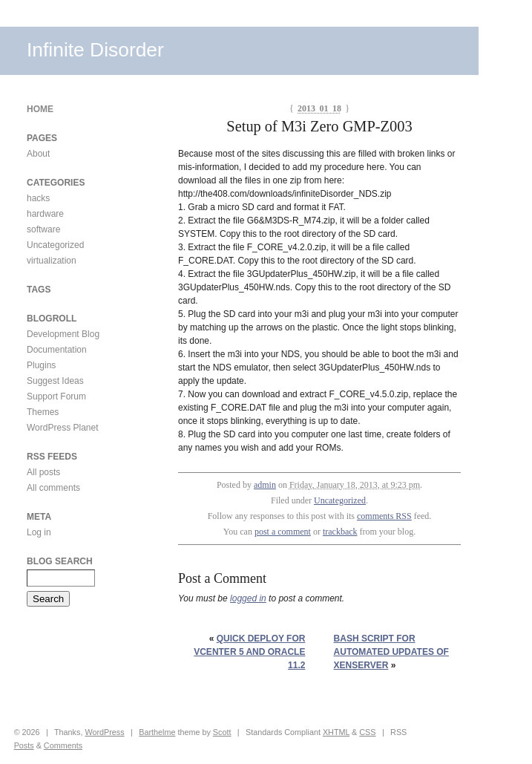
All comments (53, 488)
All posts (43, 472)
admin (265, 485)
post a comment (283, 532)
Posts (24, 745)
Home (40, 109)
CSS (367, 732)
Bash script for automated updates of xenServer (391, 652)
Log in (39, 532)
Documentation (57, 350)
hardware (45, 214)
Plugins (41, 365)
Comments (63, 745)
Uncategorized (340, 500)
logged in (248, 598)
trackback (340, 532)
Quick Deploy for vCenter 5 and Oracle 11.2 (249, 652)
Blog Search (60, 561)
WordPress (104, 732)
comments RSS (384, 516)
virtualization (52, 261)
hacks (38, 198)
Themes (43, 412)
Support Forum (56, 396)
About (38, 154)
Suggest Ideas (55, 381)
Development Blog (63, 334)
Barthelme (157, 732)
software (43, 229)
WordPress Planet (63, 428)
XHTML (336, 732)
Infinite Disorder (95, 50)
